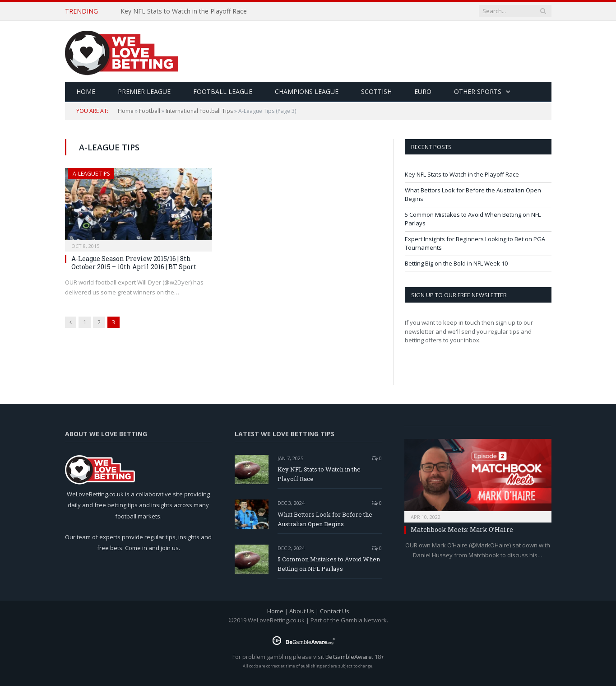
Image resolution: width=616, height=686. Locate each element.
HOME (86, 91)
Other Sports (478, 91)
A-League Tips (91, 174)
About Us (302, 611)
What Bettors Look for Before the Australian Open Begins (325, 519)
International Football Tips (199, 111)
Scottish (376, 91)
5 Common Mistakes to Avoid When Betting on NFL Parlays (329, 564)
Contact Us (335, 611)
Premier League (144, 91)
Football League (223, 91)
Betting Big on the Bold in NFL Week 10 (456, 263)
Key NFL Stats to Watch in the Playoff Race (184, 11)
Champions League (307, 91)
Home (126, 111)
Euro (423, 91)
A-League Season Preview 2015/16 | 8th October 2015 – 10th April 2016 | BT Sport (134, 263)
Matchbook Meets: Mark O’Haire (462, 530)
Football (150, 111)
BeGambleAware (349, 657)
